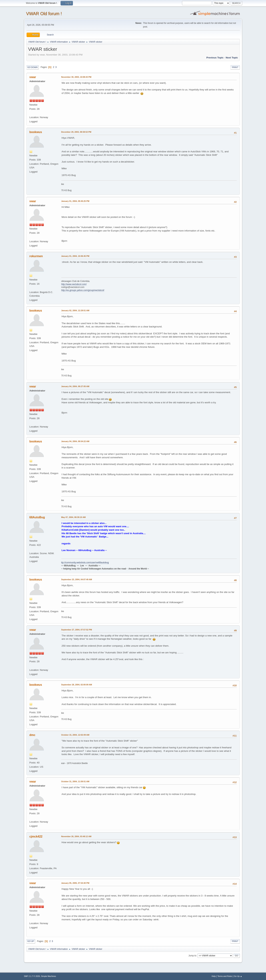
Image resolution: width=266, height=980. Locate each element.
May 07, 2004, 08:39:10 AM (73, 517)
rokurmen (36, 256)
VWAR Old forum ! (44, 14)
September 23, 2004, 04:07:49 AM (77, 579)
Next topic (232, 58)
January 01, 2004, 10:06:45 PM (75, 256)
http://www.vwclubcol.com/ (74, 284)
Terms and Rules (225, 976)
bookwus (36, 132)
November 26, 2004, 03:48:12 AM (76, 836)
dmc (32, 735)
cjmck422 (36, 837)
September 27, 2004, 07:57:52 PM (77, 630)
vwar (33, 77)
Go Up (31, 941)
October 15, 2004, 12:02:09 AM (75, 735)
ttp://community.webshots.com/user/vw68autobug (85, 563)
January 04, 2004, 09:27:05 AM (75, 386)
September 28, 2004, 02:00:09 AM (77, 685)
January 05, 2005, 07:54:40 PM (75, 883)
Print (235, 67)
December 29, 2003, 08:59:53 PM (76, 132)
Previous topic (215, 58)
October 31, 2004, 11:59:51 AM (75, 781)
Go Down (33, 67)
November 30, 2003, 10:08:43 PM (76, 77)
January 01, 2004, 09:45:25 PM (75, 201)
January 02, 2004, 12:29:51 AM (75, 310)
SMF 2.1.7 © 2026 (32, 976)
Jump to (192, 956)
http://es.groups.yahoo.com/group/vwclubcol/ (83, 290)
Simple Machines (49, 976)
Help (214, 976)
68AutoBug (37, 517)
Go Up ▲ (238, 976)
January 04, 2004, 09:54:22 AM (75, 441)
